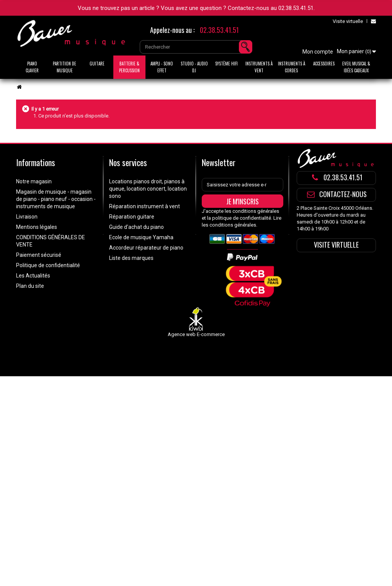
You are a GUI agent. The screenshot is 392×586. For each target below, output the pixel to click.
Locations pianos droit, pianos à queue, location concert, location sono (148, 189)
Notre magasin (34, 181)
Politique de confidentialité (48, 265)
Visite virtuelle (348, 21)
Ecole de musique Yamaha (141, 237)
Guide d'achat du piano (136, 227)
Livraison (27, 217)
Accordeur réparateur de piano (146, 248)
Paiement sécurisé (39, 255)
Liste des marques (131, 258)
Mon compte (318, 52)
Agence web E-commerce (196, 334)
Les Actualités (33, 276)
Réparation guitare (132, 217)
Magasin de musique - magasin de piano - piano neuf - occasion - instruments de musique (56, 199)
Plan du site (30, 286)
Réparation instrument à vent (145, 206)
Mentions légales (37, 227)
